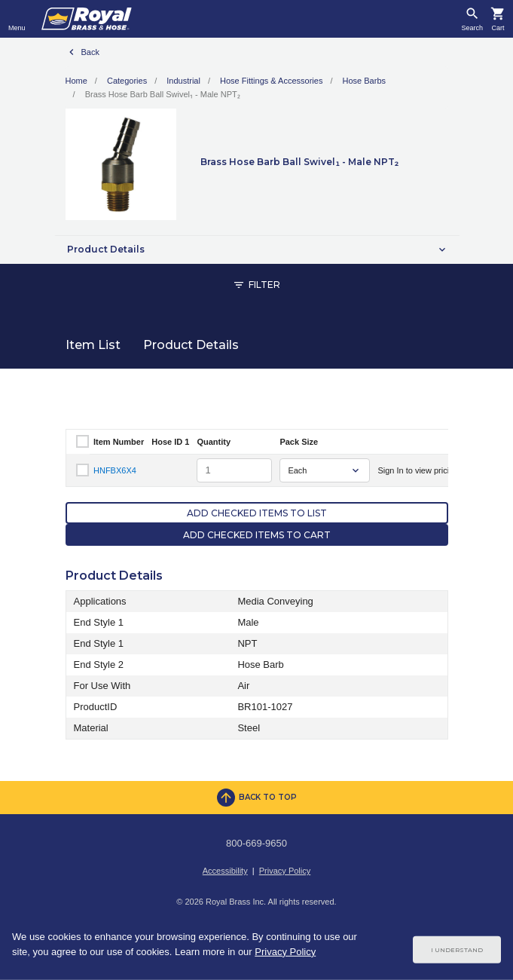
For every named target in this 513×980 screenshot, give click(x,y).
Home (76, 81)
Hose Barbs (364, 81)
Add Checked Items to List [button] (257, 513)
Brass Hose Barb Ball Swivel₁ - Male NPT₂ (163, 94)
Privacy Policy (285, 871)
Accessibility (225, 871)
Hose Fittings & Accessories (271, 81)
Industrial (183, 81)
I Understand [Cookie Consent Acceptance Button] (457, 950)
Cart (498, 28)
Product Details (191, 345)
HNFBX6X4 (115, 470)
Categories (127, 81)
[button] (257, 250)
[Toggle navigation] (17, 19)
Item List (93, 345)
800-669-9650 (256, 843)
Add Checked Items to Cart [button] (257, 535)
